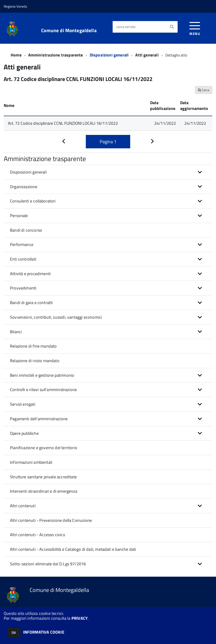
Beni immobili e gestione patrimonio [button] (42, 375)
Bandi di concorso (26, 230)
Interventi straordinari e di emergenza (44, 491)
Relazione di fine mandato (33, 346)
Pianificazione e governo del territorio (44, 448)
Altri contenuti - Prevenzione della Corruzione (51, 520)
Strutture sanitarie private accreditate (43, 477)
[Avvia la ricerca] (172, 27)
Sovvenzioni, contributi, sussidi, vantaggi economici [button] (56, 317)
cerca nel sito (126, 27)
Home (16, 55)
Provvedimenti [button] (23, 288)
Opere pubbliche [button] (24, 433)
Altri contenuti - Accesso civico (38, 535)
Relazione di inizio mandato (35, 361)
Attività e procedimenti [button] (30, 274)
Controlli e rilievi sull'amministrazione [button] (43, 390)
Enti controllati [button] (23, 259)
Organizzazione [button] (24, 187)
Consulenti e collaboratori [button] (33, 201)
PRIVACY (80, 618)
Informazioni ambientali (31, 462)
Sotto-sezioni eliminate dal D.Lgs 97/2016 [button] (48, 564)
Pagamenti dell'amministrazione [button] (39, 419)
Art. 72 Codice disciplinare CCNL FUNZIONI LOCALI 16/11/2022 (63, 123)
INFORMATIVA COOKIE (44, 632)
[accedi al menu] (195, 28)
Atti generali (147, 55)
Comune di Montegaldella (69, 30)
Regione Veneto (15, 6)
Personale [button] (19, 216)
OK (14, 633)
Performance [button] (22, 244)
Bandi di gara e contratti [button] (31, 303)
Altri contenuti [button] (23, 506)
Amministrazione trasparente (56, 55)
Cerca (204, 90)
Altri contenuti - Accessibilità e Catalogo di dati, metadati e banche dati (73, 549)
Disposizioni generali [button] (28, 172)
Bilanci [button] (16, 332)
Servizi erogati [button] (23, 404)
